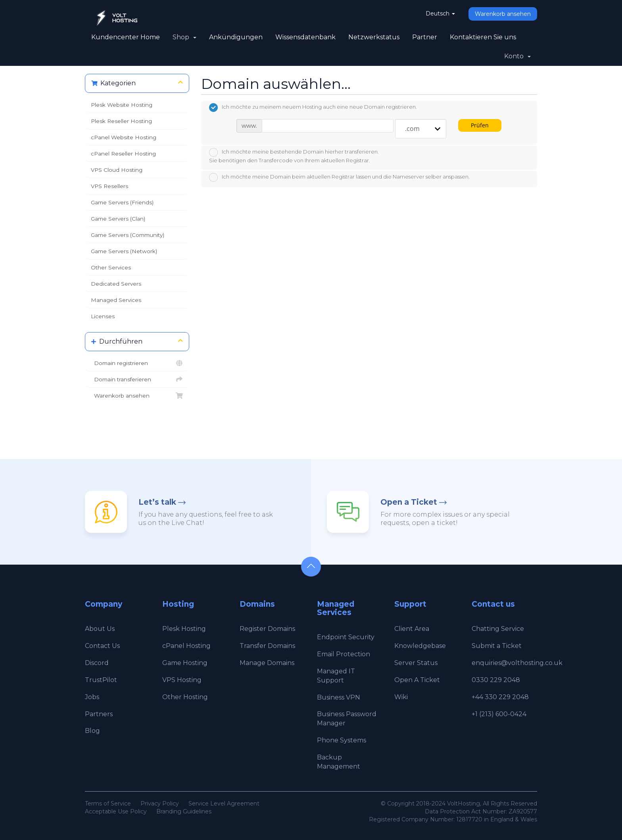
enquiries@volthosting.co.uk (517, 663)
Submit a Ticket (497, 646)
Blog (92, 731)
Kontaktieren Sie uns (483, 37)
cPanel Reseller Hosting (123, 154)
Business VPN (339, 697)
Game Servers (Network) (124, 251)
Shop (184, 37)
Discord (97, 663)
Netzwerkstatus (374, 37)
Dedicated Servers (116, 284)
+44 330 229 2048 (500, 697)
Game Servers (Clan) (118, 219)
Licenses (103, 316)
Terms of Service (108, 803)
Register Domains (267, 629)
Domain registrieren (137, 363)
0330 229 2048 (496, 680)
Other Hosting (185, 697)
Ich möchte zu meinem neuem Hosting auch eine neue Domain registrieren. (313, 108)
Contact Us (102, 646)
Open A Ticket (417, 680)
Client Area (412, 629)
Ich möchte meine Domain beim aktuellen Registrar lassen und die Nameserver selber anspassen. (339, 177)
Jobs (92, 697)
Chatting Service (498, 629)
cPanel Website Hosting (124, 137)
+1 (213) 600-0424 (499, 714)
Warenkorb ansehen (503, 14)
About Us (100, 629)
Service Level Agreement (224, 803)
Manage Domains (267, 663)
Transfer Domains (267, 646)
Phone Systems (342, 740)
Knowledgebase (420, 646)
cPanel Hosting (186, 646)
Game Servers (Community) (128, 235)
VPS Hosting (182, 680)
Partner (425, 37)
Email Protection (344, 654)
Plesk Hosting (184, 629)
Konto (517, 56)
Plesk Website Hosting (122, 105)
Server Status (416, 663)
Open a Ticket (409, 502)
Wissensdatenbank (305, 37)
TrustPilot (101, 680)
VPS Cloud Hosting (117, 170)
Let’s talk (157, 502)
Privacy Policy (160, 803)
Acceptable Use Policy (116, 811)
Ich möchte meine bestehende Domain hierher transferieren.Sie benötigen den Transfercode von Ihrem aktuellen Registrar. (294, 156)
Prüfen (480, 125)
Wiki (401, 697)
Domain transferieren (137, 379)
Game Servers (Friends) (122, 202)
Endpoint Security (346, 637)
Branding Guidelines (184, 811)
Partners (99, 714)
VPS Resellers (109, 186)
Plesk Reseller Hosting (121, 121)
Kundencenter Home (126, 37)
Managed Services (116, 300)
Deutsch (440, 13)
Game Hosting (185, 663)
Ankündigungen (236, 37)
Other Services (111, 267)
